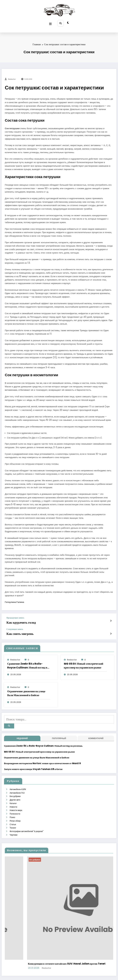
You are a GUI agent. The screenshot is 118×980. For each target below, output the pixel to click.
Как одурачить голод (18, 621)
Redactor (12, 78)
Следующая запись (15, 627)
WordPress (55, 975)
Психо (12, 808)
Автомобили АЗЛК (18, 783)
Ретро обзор (15, 811)
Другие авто (15, 792)
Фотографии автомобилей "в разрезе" (26, 820)
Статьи (13, 814)
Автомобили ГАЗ (17, 786)
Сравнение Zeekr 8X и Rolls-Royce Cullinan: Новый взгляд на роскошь (28, 662)
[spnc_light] (67, 23)
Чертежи (13, 823)
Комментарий (96, 732)
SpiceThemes (86, 975)
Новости (13, 798)
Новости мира (16, 802)
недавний (22, 732)
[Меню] (51, 23)
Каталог (13, 795)
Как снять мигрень (17, 631)
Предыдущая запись (15, 617)
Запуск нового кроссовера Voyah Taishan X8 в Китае (33, 763)
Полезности (15, 805)
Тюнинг (13, 817)
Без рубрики (15, 789)
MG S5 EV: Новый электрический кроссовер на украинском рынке (84, 662)
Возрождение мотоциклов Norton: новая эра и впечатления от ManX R (42, 757)
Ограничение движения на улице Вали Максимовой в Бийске (26, 690)
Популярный (59, 732)
